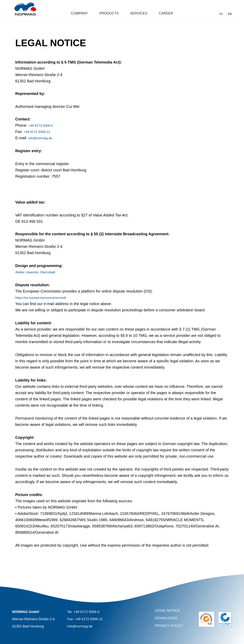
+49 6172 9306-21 (39, 132)
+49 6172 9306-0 (43, 125)
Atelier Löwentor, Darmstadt (39, 272)
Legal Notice (167, 611)
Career (166, 13)
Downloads (166, 618)
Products (109, 13)
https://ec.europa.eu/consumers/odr (46, 297)
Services (139, 13)
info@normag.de (42, 138)
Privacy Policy (169, 626)
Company (79, 13)
